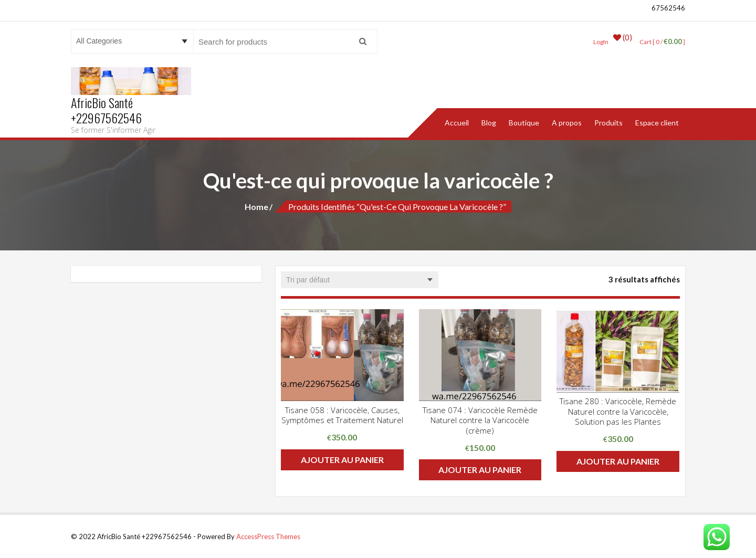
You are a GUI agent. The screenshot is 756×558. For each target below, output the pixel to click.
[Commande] (360, 279)
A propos (567, 122)
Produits (608, 122)
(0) (619, 41)
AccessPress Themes (268, 536)
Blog (489, 122)
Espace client (657, 122)
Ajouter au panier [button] (342, 459)
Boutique (524, 122)
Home (256, 206)
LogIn (596, 41)
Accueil (457, 122)
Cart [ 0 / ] (660, 41)
